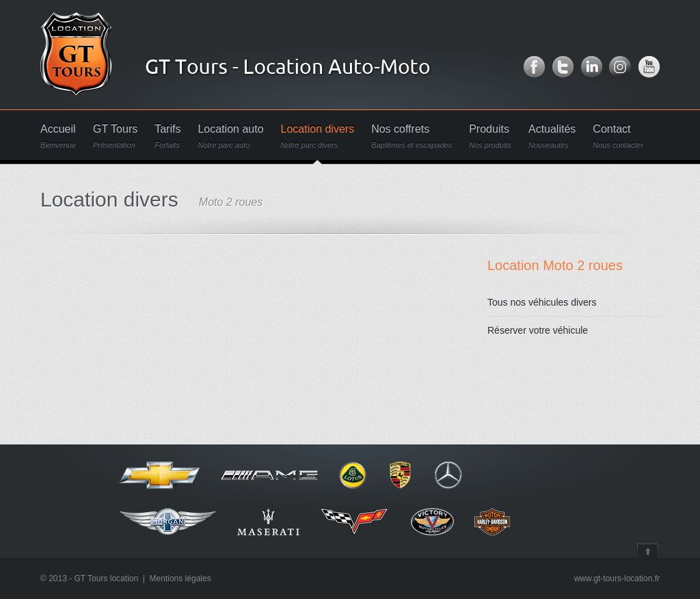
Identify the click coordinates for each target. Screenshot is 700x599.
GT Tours (115, 136)
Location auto (230, 136)
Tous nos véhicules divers (542, 302)
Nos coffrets (412, 136)
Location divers (318, 136)
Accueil (58, 136)
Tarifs (167, 136)
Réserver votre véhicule (538, 330)
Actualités (552, 136)
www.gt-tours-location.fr (617, 578)
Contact (618, 136)
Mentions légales (180, 578)
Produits (490, 136)
